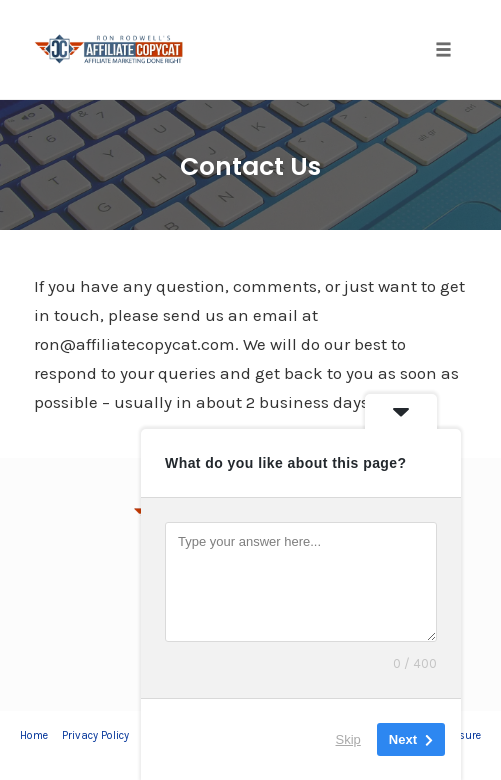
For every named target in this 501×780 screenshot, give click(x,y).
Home (34, 735)
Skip (348, 739)
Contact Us (250, 166)
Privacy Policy (95, 735)
